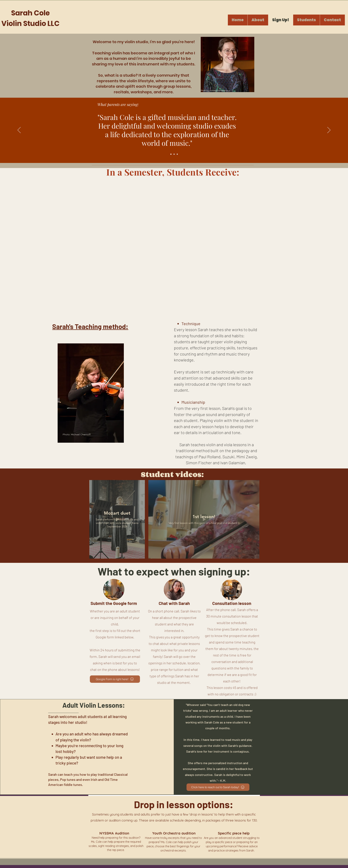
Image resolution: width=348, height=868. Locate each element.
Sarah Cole (30, 13)
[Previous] (19, 130)
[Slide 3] (177, 154)
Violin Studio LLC (30, 24)
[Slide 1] (171, 154)
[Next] (329, 130)
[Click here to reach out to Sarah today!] (218, 787)
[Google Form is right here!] (115, 679)
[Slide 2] (174, 154)
